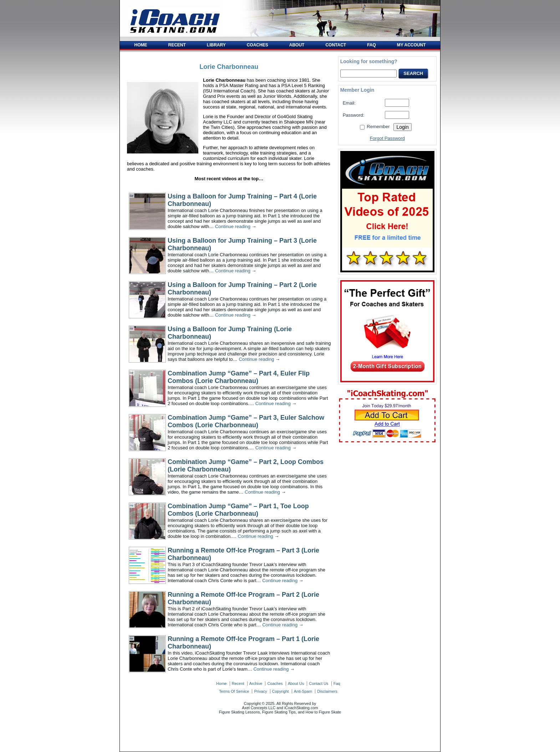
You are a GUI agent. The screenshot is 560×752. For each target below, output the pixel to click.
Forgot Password (387, 138)
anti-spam (303, 691)
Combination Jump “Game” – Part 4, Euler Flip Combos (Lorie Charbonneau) (239, 377)
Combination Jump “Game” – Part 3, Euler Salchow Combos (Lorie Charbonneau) (246, 421)
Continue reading (236, 226)
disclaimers (327, 691)
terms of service (234, 691)
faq (337, 683)
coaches (275, 683)
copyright (281, 691)
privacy (260, 691)
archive (256, 683)
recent (238, 683)
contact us (319, 683)
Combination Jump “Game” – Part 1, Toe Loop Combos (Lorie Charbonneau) (238, 510)
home (221, 683)
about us (296, 683)
